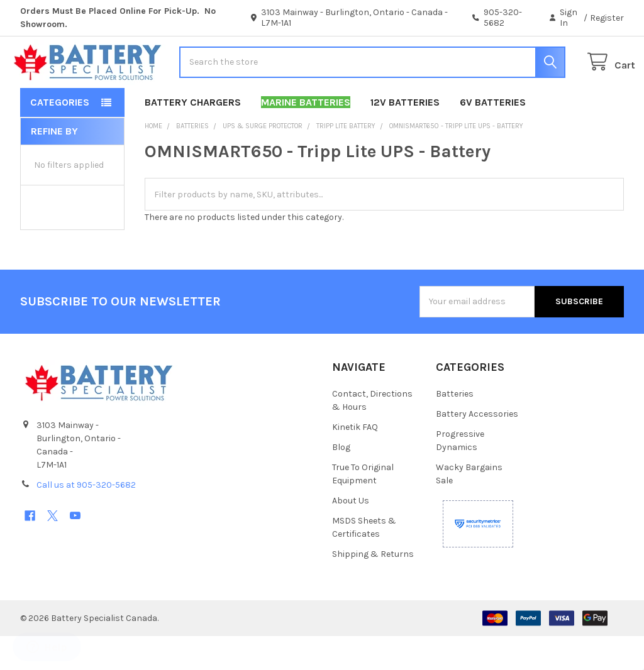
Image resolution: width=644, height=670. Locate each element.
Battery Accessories (477, 448)
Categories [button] (60, 136)
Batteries (455, 428)
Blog (341, 481)
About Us (351, 535)
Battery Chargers (193, 136)
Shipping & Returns (373, 588)
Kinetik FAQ (355, 461)
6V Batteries (493, 136)
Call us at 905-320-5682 (86, 519)
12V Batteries (405, 136)
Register (607, 18)
